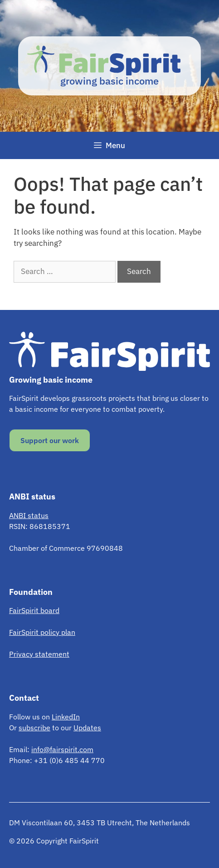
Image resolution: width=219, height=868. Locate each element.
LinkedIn (66, 717)
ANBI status (29, 515)
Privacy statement (39, 654)
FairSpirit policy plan (42, 632)
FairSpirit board (34, 610)
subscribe (34, 728)
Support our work (50, 440)
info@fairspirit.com (62, 749)
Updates (87, 728)
